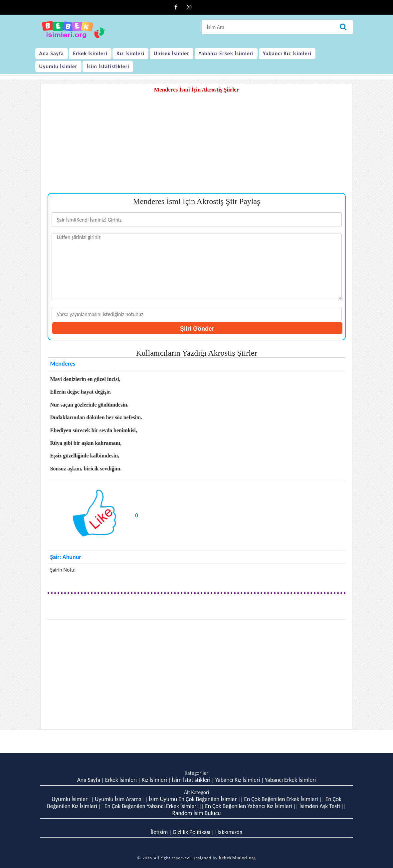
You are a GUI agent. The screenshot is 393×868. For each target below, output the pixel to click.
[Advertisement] (197, 146)
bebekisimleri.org (237, 858)
